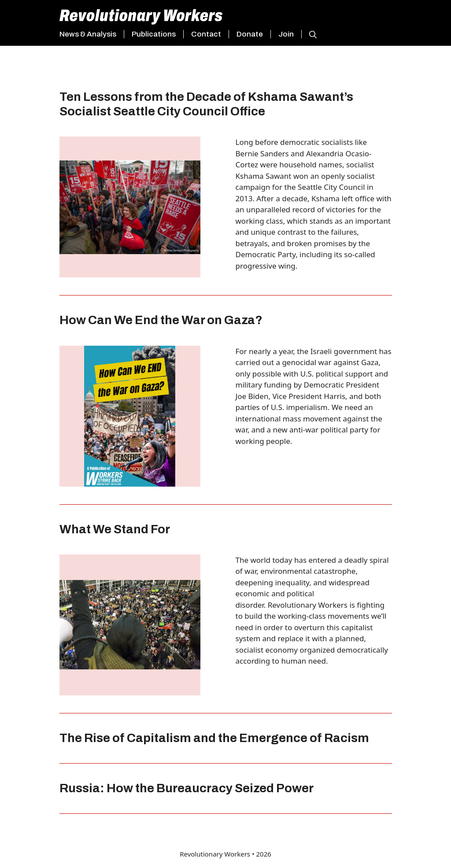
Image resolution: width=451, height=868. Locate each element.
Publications (154, 34)
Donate (250, 34)
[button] (309, 34)
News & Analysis (88, 34)
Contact (206, 34)
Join (286, 34)
